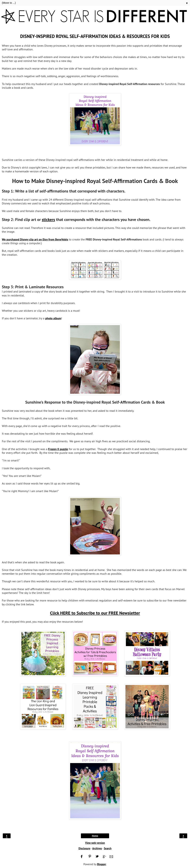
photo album (53, 318)
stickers (48, 219)
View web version (95, 843)
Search (108, 848)
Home (95, 836)
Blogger (101, 864)
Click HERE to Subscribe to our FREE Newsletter (95, 613)
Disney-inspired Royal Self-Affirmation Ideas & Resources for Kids (95, 36)
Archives (97, 848)
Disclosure (84, 848)
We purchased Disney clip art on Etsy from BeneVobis (35, 239)
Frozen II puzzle (58, 449)
